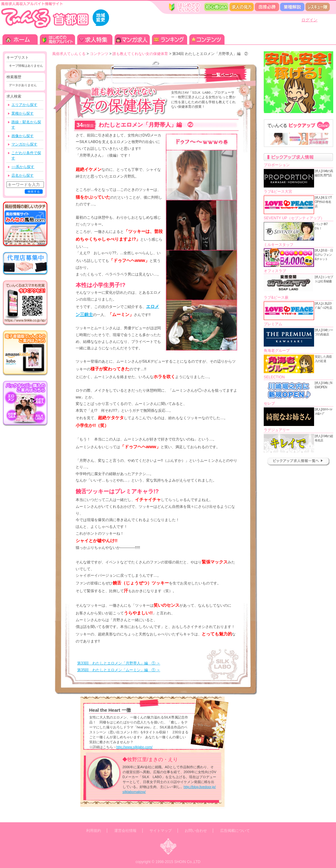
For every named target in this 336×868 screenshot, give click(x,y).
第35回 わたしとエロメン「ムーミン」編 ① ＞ (119, 670)
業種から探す (23, 113)
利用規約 (94, 831)
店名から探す (23, 175)
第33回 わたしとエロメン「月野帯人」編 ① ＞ (119, 663)
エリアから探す (24, 105)
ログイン (309, 20)
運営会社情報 (125, 831)
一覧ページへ (225, 75)
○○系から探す (23, 167)
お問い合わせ (196, 831)
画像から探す (23, 136)
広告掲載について (235, 831)
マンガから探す (24, 144)
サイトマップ (161, 831)
